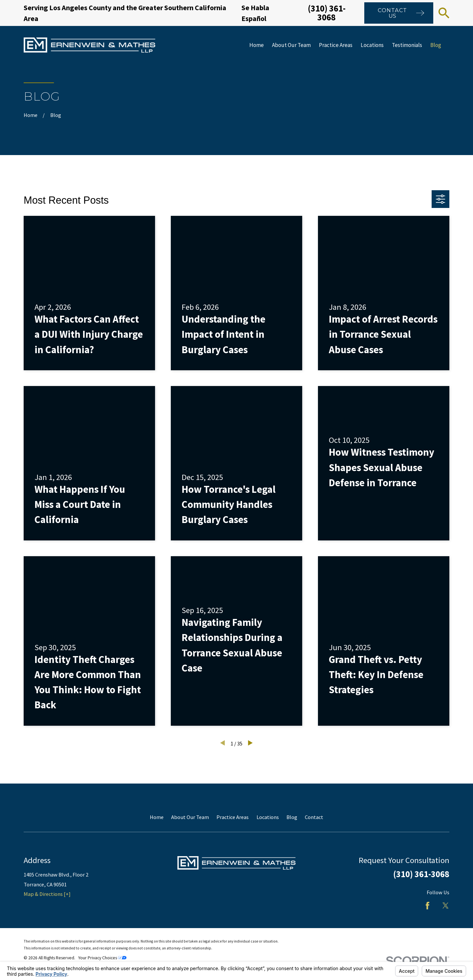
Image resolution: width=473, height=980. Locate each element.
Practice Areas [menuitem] (336, 45)
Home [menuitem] (257, 45)
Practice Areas (233, 817)
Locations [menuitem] (372, 45)
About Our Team (190, 817)
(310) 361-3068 (327, 13)
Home (157, 817)
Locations (268, 817)
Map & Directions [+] (47, 894)
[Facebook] (428, 906)
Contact (314, 817)
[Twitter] (446, 906)
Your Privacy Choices (102, 958)
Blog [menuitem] (436, 45)
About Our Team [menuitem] (291, 45)
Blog (292, 817)
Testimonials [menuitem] (407, 45)
